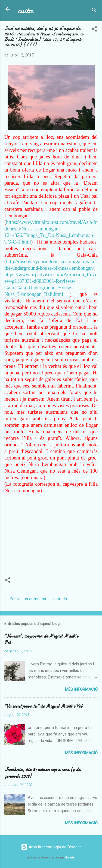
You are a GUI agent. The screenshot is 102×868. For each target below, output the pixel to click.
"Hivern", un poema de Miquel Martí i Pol (41, 639)
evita (25, 10)
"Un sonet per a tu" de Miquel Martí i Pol (43, 706)
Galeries (70, 858)
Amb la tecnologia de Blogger (51, 847)
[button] (94, 30)
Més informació (81, 689)
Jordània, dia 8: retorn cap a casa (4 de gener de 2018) (42, 773)
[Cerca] (94, 11)
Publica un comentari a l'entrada (38, 599)
